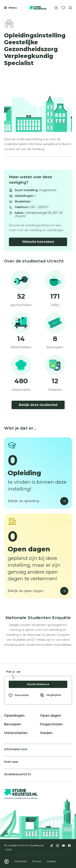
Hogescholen (51, 724)
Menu (13, 8)
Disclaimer (21, 861)
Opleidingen (14, 716)
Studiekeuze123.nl (17, 774)
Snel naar (11, 762)
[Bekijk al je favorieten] (19, 695)
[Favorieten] (63, 8)
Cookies (51, 861)
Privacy (37, 861)
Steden (46, 733)
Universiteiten (16, 733)
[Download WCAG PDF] (6, 862)
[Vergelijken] (56, 8)
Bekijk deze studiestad (38, 405)
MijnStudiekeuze (38, 684)
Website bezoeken (38, 242)
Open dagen (51, 716)
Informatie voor (16, 749)
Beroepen (13, 724)
